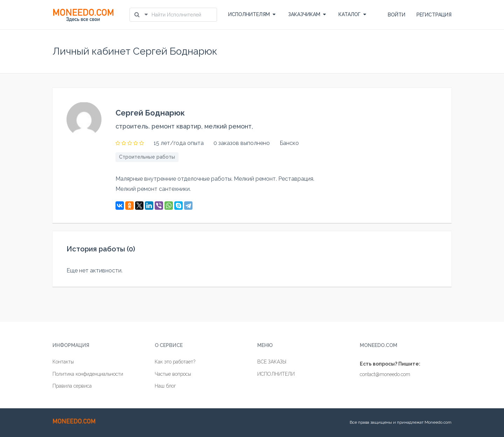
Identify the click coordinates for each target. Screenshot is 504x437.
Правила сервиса (72, 386)
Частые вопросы (173, 374)
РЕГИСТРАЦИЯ (434, 15)
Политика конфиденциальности (88, 374)
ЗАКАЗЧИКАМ (307, 14)
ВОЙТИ (397, 15)
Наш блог (165, 386)
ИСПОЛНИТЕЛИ (276, 374)
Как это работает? (175, 362)
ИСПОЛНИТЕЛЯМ (252, 14)
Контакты (63, 362)
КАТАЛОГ (352, 14)
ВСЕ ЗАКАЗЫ (272, 362)
